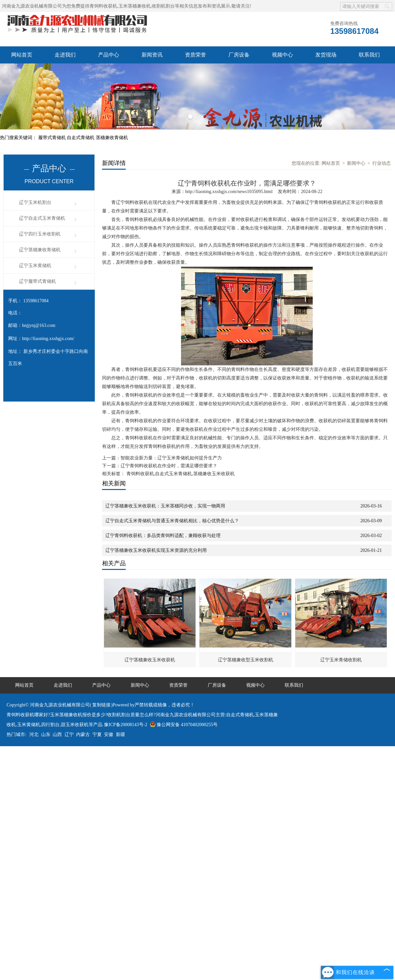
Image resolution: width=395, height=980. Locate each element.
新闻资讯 (152, 55)
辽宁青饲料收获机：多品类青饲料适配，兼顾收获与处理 (163, 536)
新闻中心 (356, 163)
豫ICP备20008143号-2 (126, 725)
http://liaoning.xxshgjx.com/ (48, 339)
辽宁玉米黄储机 (35, 266)
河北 (34, 735)
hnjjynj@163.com (39, 325)
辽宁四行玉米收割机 (40, 234)
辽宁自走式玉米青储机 (42, 218)
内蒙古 (83, 735)
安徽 (109, 735)
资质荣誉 (196, 55)
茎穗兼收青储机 (112, 138)
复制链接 (101, 705)
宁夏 (97, 735)
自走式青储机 (81, 138)
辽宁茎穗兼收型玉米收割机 (246, 660)
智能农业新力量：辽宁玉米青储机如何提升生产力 (171, 458)
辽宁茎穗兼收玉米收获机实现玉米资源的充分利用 (156, 550)
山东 (46, 735)
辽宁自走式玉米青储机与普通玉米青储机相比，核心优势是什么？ (172, 521)
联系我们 (369, 55)
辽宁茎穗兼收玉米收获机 (150, 660)
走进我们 (65, 55)
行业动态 (382, 163)
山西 (57, 735)
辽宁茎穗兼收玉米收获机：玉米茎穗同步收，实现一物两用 (165, 506)
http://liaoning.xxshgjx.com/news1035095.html (229, 192)
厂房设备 (239, 55)
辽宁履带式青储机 (38, 281)
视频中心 (282, 55)
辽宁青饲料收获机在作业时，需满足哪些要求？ (169, 466)
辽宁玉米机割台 (35, 202)
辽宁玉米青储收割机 (341, 660)
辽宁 (69, 735)
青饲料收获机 (103, 6)
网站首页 (22, 55)
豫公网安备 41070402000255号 (184, 725)
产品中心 (109, 55)
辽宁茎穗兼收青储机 (40, 250)
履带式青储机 (53, 138)
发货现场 (326, 55)
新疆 (120, 735)
